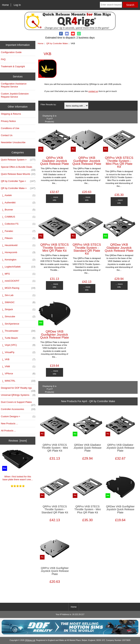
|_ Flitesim (18, 238)
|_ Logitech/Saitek (18, 267)
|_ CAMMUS (18, 217)
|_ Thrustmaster (18, 331)
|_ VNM (18, 367)
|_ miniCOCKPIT (18, 281)
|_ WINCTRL (18, 381)
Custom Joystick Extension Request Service (15, 95)
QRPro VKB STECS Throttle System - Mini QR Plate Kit (55, 247)
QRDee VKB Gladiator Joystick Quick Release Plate (119, 247)
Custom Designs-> (18, 416)
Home (5, 5)
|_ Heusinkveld (18, 245)
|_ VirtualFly (18, 352)
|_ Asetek (18, 195)
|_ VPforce (18, 374)
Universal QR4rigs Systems (18, 395)
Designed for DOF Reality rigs (18, 389)
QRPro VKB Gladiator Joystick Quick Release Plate (55, 161)
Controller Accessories (18, 409)
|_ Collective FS (18, 224)
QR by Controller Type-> (18, 181)
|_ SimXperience (10, 324)
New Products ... (9, 423)
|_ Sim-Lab (18, 295)
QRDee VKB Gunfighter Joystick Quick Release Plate (55, 334)
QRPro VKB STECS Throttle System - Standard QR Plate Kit (87, 249)
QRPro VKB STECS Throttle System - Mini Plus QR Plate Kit (119, 162)
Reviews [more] (18, 441)
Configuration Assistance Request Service (14, 85)
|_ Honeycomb (18, 252)
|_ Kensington (18, 260)
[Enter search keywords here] (111, 5)
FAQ (3, 59)
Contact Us (7, 135)
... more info (54, 199)
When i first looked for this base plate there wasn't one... (18, 464)
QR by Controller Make (57, 43)
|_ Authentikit (18, 203)
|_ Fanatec (18, 231)
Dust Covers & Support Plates (18, 403)
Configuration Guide (11, 52)
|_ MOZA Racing (18, 288)
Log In (17, 5)
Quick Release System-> (18, 160)
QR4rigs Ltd (30, 640)
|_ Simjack (18, 309)
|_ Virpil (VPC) (18, 345)
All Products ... (8, 431)
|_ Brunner (18, 210)
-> (18, 188)
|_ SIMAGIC (18, 302)
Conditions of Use (10, 128)
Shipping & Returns (11, 114)
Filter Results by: (48, 104)
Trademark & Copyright (13, 66)
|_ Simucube (18, 317)
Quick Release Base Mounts (18, 174)
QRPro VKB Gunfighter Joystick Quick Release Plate (87, 161)
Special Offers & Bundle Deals (18, 168)
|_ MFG (18, 274)
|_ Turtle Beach (18, 338)
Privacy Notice (8, 121)
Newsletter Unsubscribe (13, 142)
